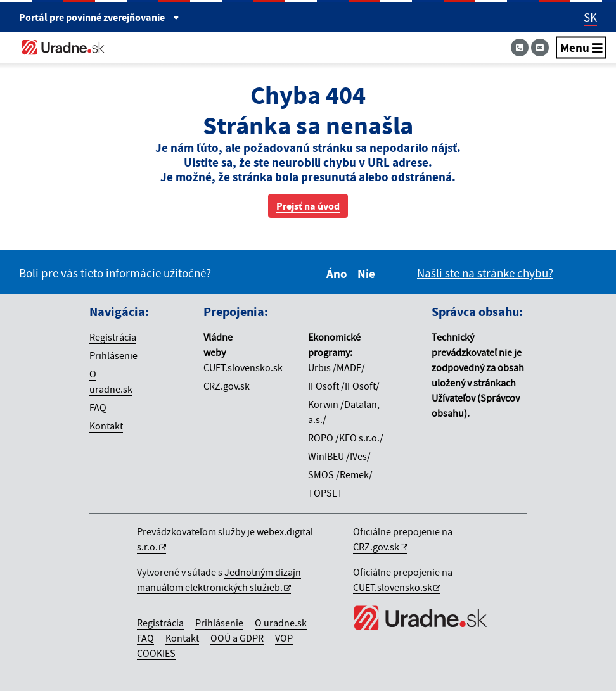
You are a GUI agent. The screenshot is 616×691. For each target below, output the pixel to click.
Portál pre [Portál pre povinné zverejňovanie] (99, 17)
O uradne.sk (281, 623)
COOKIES (156, 653)
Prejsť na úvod (308, 206)
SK (590, 17)
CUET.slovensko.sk (393, 587)
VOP (284, 638)
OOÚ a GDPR (237, 638)
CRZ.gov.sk (376, 547)
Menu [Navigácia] (581, 48)
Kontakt (106, 426)
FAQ (98, 407)
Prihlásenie (113, 355)
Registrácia (113, 337)
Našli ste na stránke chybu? (485, 273)
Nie (368, 274)
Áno (339, 274)
